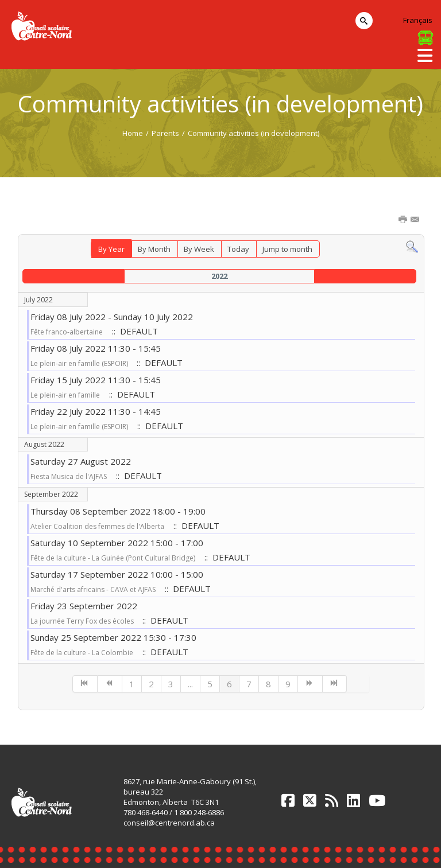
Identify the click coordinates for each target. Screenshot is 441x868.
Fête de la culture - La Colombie (82, 653)
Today (238, 249)
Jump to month (287, 249)
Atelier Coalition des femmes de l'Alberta (97, 526)
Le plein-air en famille (65, 395)
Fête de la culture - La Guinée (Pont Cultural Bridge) (113, 558)
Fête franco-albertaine (67, 332)
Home (133, 133)
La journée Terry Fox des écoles (83, 621)
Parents (165, 133)
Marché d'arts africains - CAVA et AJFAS (93, 589)
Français (418, 20)
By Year (111, 249)
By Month (154, 249)
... (190, 684)
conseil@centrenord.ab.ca (169, 823)
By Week (199, 249)
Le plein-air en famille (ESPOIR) (80, 363)
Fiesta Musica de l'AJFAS (69, 476)
